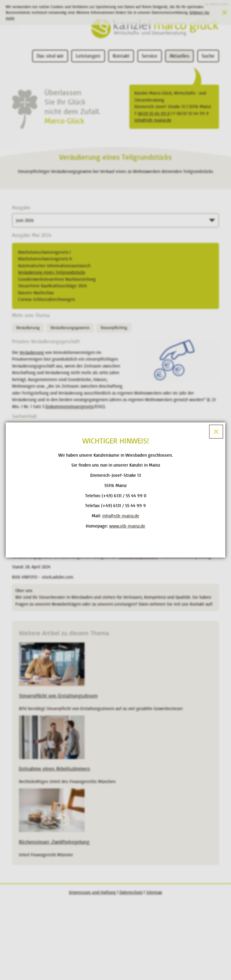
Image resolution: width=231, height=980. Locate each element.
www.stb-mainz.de (127, 526)
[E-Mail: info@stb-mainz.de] (121, 516)
